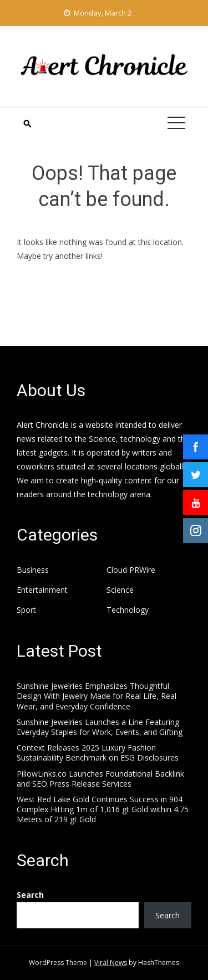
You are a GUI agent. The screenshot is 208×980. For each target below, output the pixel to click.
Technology (128, 610)
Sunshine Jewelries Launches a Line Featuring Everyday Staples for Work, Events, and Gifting (100, 727)
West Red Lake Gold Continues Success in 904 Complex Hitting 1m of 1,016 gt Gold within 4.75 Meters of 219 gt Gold (103, 809)
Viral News (111, 962)
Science (120, 590)
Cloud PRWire (131, 570)
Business (33, 570)
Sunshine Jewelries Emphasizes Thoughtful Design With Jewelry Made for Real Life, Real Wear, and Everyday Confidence (97, 696)
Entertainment (42, 590)
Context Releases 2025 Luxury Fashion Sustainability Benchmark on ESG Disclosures (98, 752)
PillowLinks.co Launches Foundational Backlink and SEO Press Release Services (100, 779)
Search (30, 895)
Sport (26, 610)
